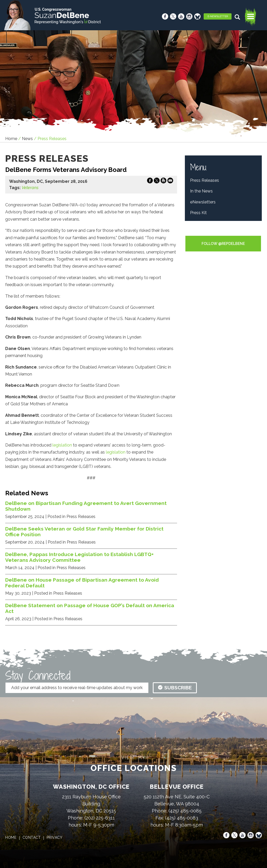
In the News (201, 191)
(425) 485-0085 (185, 811)
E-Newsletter (218, 16)
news (27, 139)
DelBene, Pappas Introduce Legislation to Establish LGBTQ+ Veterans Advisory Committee (79, 557)
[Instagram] (189, 16)
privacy (55, 837)
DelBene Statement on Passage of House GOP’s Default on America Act (90, 608)
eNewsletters (203, 202)
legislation (62, 445)
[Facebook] (165, 16)
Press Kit (198, 213)
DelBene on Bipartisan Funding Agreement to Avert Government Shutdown (86, 506)
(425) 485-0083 (182, 818)
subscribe (175, 688)
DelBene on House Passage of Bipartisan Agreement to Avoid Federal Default (82, 583)
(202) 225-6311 (100, 818)
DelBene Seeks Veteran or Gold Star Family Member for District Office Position (84, 532)
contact (32, 837)
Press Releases (205, 180)
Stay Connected (38, 676)
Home (11, 139)
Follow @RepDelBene (223, 244)
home (11, 837)
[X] (173, 16)
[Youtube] (181, 16)
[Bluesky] (197, 16)
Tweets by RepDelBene (223, 232)
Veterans (30, 188)
